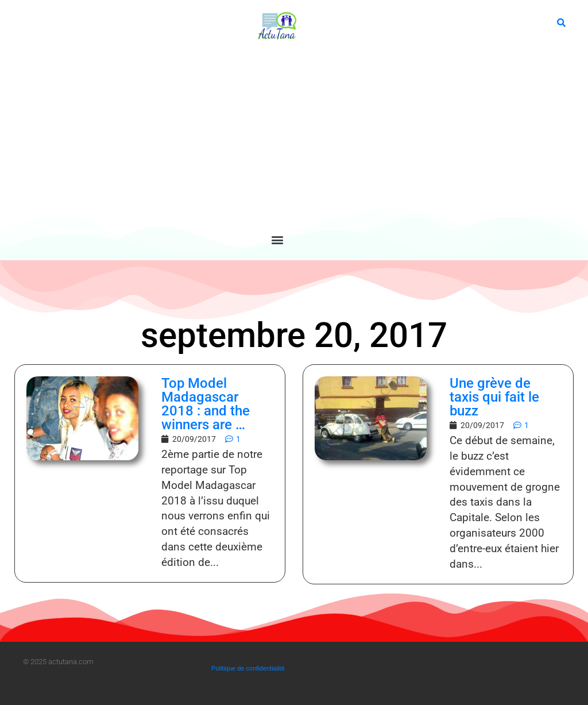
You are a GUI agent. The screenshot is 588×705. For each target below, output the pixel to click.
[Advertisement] (277, 138)
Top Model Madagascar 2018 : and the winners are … (206, 404)
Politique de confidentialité (248, 668)
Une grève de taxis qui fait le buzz (494, 397)
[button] (277, 239)
